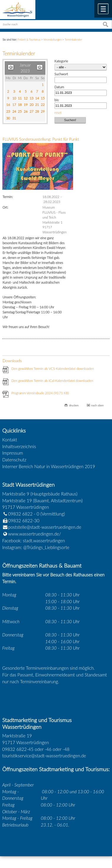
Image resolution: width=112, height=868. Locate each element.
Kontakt (10, 440)
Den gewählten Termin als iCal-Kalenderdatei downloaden (52, 381)
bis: (57, 100)
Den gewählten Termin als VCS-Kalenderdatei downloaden (52, 369)
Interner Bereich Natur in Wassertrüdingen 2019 (49, 466)
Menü (103, 9)
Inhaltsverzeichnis (19, 446)
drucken (74, 405)
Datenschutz (14, 460)
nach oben (98, 405)
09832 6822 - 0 (21, 514)
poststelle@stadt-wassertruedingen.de (45, 527)
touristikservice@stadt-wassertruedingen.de (44, 756)
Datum (59, 87)
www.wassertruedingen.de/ (35, 534)
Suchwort (61, 74)
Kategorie (61, 61)
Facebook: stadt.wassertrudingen (34, 541)
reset (58, 113)
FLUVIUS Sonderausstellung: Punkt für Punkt (41, 139)
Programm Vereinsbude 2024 (40, 393)
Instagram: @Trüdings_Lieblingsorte (36, 547)
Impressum (13, 453)
